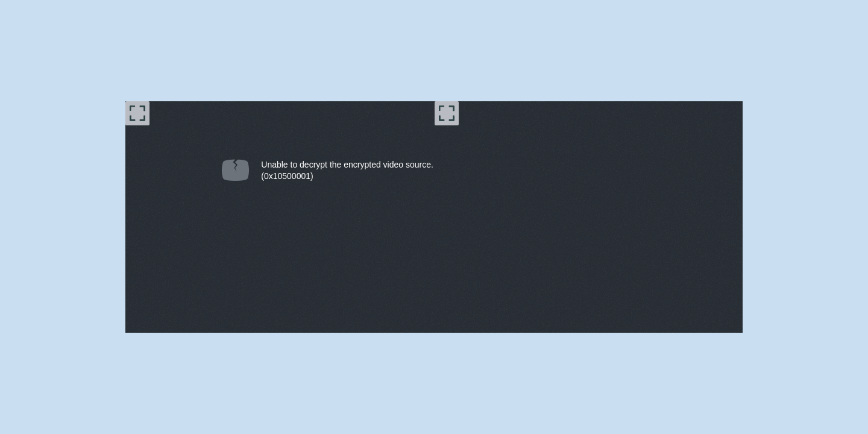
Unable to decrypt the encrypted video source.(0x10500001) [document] (347, 170)
